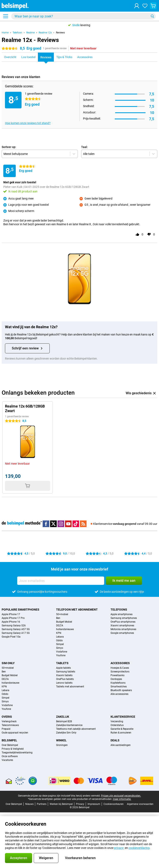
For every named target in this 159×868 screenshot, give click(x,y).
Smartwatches (119, 687)
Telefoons (119, 610)
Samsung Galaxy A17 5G (16, 633)
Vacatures (7, 760)
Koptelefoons (118, 683)
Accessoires (120, 663)
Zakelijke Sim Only (66, 733)
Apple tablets (63, 668)
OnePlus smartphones (123, 622)
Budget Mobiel (64, 622)
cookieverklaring (139, 848)
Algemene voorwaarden (140, 804)
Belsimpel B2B (64, 721)
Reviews (60, 33)
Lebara (60, 637)
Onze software (10, 756)
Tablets (62, 663)
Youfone (61, 655)
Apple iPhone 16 (11, 622)
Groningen (62, 745)
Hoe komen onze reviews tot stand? (28, 123)
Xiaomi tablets (64, 675)
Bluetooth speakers (121, 690)
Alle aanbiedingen (121, 745)
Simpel (60, 644)
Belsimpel (9, 740)
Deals (115, 740)
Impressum (94, 804)
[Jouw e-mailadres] (61, 581)
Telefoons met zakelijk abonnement (76, 729)
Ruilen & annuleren (121, 733)
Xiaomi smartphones (122, 626)
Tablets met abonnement (70, 687)
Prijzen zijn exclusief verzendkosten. (121, 796)
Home (5, 33)
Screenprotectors (120, 672)
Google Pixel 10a (11, 637)
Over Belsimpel (10, 745)
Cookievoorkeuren (114, 804)
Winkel (61, 740)
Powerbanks (117, 675)
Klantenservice (123, 717)
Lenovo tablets (64, 683)
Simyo (60, 648)
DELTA (60, 626)
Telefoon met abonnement (77, 610)
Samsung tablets (66, 672)
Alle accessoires (119, 694)
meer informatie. (122, 799)
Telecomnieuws (10, 725)
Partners (42, 804)
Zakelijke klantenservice (69, 725)
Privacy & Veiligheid (13, 749)
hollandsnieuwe (65, 629)
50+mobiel (62, 614)
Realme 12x (45, 33)
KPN (59, 633)
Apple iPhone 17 (11, 614)
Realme (30, 33)
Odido (59, 640)
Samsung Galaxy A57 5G (16, 629)
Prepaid (6, 729)
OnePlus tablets (65, 679)
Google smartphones (122, 633)
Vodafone (62, 652)
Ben (58, 618)
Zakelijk (63, 717)
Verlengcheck (9, 721)
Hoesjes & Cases (120, 668)
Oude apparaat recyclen (15, 733)
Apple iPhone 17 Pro (13, 618)
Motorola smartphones (123, 629)
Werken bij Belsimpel (61, 804)
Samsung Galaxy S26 (14, 626)
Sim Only (8, 663)
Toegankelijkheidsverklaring (17, 753)
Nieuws (29, 804)
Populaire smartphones (20, 610)
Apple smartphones (122, 614)
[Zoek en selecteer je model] (83, 16)
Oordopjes (116, 679)
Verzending (117, 721)
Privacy (80, 804)
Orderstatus (117, 725)
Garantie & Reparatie (122, 729)
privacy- (119, 848)
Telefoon (17, 33)
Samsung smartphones (124, 618)
